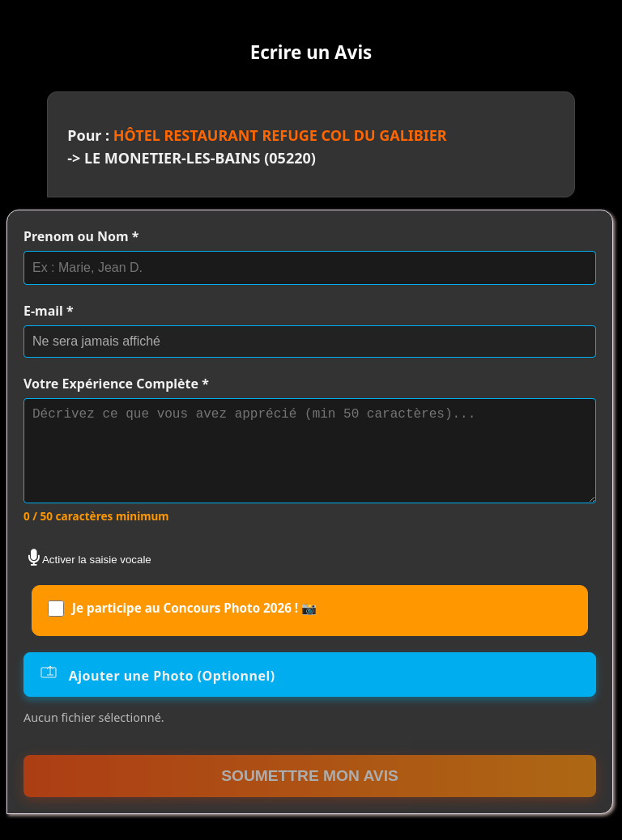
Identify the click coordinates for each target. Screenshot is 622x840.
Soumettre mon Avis (310, 795)
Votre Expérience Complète (116, 384)
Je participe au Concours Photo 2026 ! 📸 (182, 628)
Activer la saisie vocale (90, 577)
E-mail (49, 311)
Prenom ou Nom (81, 236)
